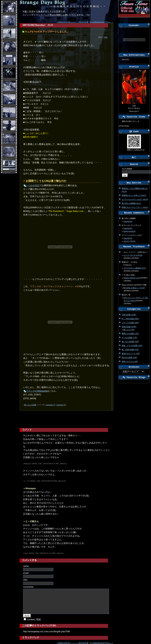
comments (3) (51, 405)
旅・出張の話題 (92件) (130, 349)
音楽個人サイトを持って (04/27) (134, 195)
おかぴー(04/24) (129, 241)
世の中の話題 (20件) (129, 357)
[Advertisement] (44, 419)
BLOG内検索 (127, 169)
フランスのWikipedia (36, 391)
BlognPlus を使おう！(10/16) (134, 288)
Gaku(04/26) (128, 221)
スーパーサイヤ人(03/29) (133, 255)
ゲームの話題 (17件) (129, 338)
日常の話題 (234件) (129, 315)
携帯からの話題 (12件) (130, 334)
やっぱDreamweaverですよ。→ (101, 22)
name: (26, 566)
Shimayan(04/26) (129, 231)
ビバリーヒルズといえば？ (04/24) (135, 199)
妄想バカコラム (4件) (130, 361)
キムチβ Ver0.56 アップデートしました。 (47, 32)
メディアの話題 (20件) (130, 323)
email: (26, 573)
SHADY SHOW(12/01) (132, 278)
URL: (26, 580)
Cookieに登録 (34, 619)
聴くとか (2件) (129, 330)
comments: (29, 587)
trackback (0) (61, 405)
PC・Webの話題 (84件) (130, 319)
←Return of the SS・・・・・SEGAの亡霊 (73, 22)
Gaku (106, 37)
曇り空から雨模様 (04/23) (131, 203)
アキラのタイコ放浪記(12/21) (135, 268)
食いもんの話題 (30, 405)
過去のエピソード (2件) (131, 353)
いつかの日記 (33, 185)
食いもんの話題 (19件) (130, 342)
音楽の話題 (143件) (129, 327)
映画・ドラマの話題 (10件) (132, 345)
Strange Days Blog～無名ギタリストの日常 (63, 4)
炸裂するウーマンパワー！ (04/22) (135, 207)
